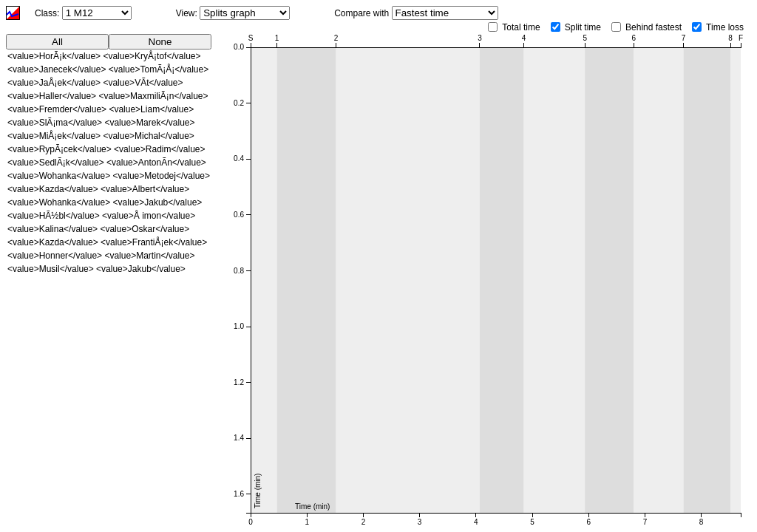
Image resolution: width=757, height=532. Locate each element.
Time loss (725, 27)
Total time (521, 27)
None (160, 42)
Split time (583, 27)
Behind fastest (654, 27)
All (57, 42)
